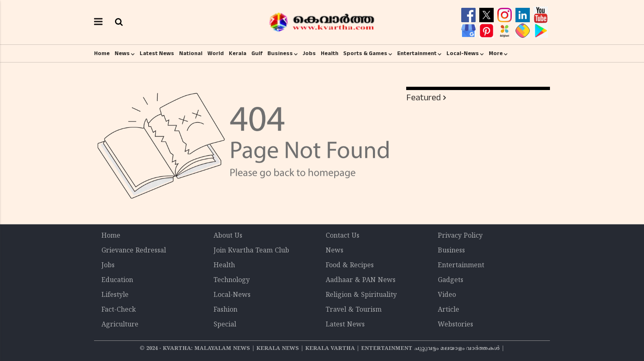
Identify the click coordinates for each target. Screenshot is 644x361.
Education (117, 280)
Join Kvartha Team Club (251, 251)
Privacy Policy (460, 236)
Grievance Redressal (134, 251)
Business (280, 53)
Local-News (463, 53)
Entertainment (417, 53)
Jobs (309, 53)
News (122, 53)
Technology (232, 280)
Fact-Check (119, 310)
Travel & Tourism (354, 310)
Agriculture (120, 325)
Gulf (257, 53)
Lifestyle (115, 295)
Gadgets (451, 280)
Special (225, 325)
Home (102, 53)
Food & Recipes (350, 266)
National (191, 53)
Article (448, 310)
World (216, 53)
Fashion (225, 310)
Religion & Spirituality (361, 295)
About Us (228, 236)
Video (447, 295)
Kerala (238, 53)
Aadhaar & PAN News (361, 280)
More (496, 53)
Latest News (157, 53)
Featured (423, 98)
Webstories (455, 325)
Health (330, 53)
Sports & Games (365, 53)
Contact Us (343, 236)
